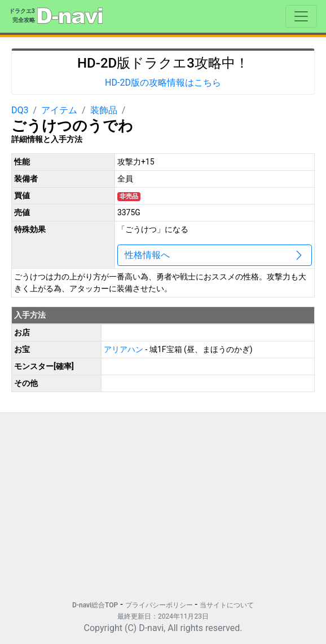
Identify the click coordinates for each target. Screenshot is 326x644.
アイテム (59, 110)
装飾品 (104, 110)
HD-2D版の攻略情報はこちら (163, 83)
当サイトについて (227, 605)
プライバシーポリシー (159, 605)
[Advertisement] (163, 501)
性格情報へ (215, 255)
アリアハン (124, 349)
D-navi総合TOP (95, 605)
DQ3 (20, 110)
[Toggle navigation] (301, 16)
